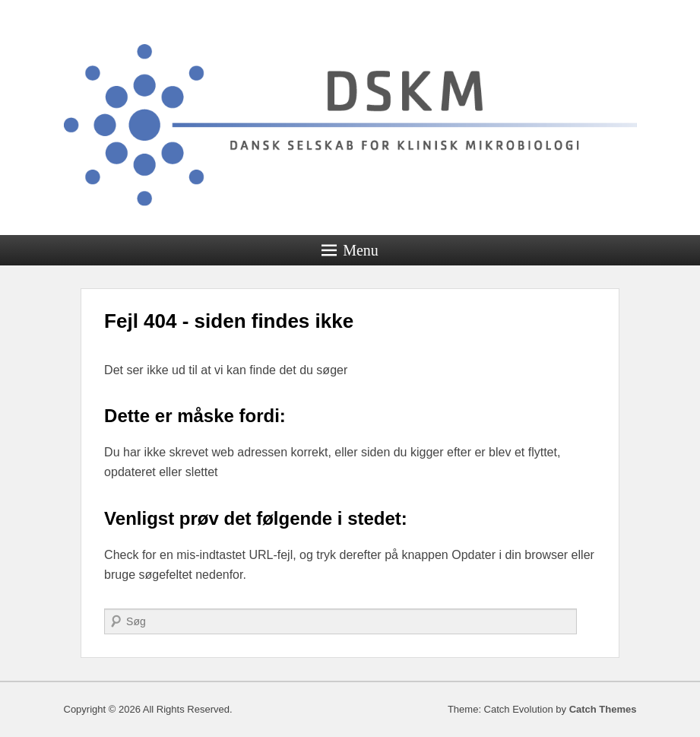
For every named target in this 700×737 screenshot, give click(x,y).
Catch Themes (603, 709)
